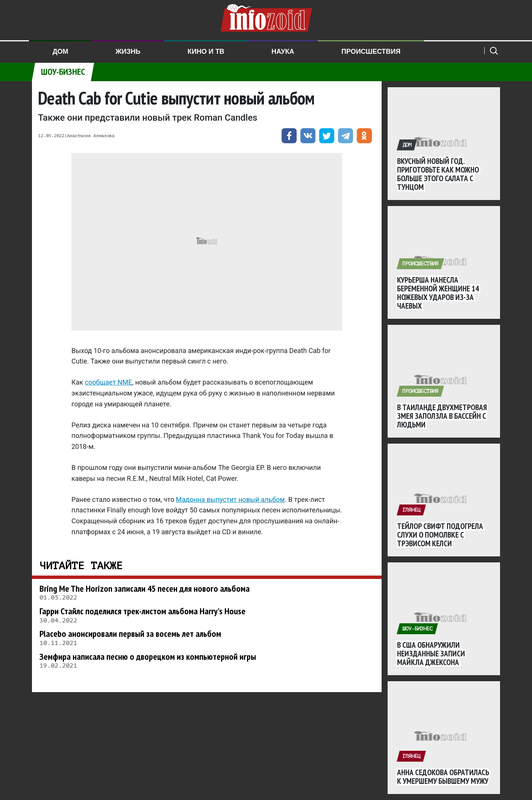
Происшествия (371, 52)
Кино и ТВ (206, 52)
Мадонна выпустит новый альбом (230, 499)
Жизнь (128, 52)
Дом (61, 52)
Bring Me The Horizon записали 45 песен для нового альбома (145, 589)
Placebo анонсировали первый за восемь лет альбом (130, 634)
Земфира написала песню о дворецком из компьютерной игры (148, 657)
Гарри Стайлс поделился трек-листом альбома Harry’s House (142, 611)
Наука (283, 52)
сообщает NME (109, 382)
